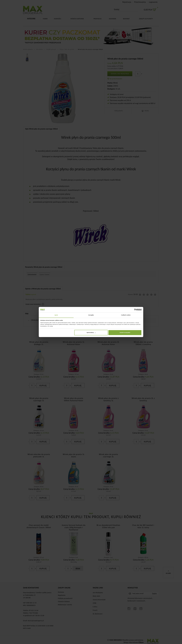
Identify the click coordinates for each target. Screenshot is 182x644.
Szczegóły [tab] (91, 315)
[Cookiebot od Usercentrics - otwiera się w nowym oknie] (131, 310)
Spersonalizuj (91, 333)
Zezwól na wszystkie (125, 333)
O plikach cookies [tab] (126, 315)
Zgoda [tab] (56, 315)
